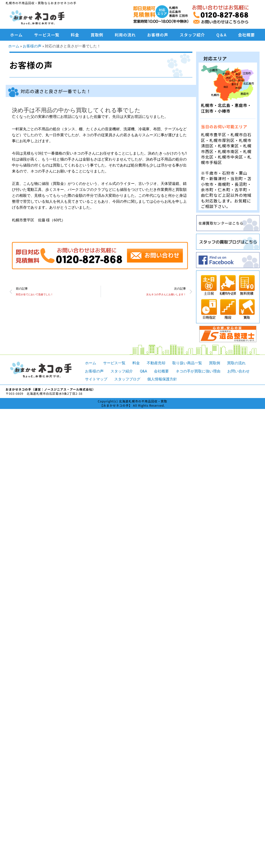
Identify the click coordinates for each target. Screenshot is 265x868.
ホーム (16, 35)
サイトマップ (96, 379)
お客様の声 (158, 35)
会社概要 (246, 35)
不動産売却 (156, 363)
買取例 (97, 35)
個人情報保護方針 (162, 379)
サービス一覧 (47, 35)
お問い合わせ (239, 371)
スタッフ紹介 (192, 35)
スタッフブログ (127, 379)
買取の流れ (236, 363)
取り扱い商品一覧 (187, 363)
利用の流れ (125, 35)
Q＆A (221, 35)
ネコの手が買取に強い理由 (198, 371)
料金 (75, 35)
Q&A (143, 371)
